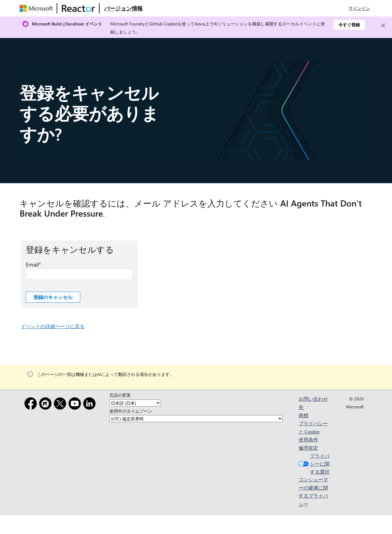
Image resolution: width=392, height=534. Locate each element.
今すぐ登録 (349, 25)
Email (32, 264)
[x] (61, 405)
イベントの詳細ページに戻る (53, 326)
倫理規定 (308, 448)
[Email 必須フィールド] (79, 274)
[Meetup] (47, 405)
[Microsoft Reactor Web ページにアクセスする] (78, 8)
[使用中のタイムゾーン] (196, 419)
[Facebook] (32, 405)
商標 (303, 415)
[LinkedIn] (91, 405)
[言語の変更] (135, 403)
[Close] (383, 25)
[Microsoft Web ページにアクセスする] (37, 8)
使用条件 (308, 439)
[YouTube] (76, 405)
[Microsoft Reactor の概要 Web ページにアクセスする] (123, 8)
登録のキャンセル (53, 297)
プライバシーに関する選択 (313, 464)
